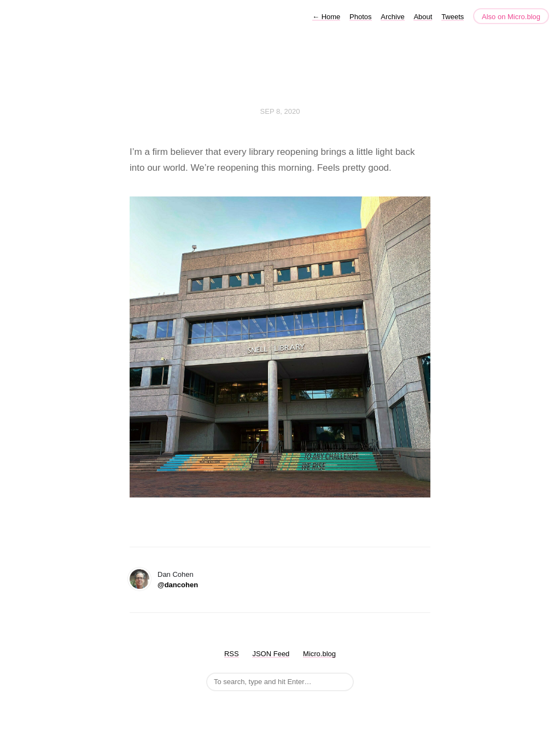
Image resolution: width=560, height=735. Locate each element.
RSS (232, 654)
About (423, 17)
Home (326, 17)
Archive (392, 17)
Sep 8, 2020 (280, 111)
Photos (360, 17)
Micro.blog (319, 654)
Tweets (453, 17)
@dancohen (178, 585)
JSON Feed (271, 654)
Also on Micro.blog (511, 17)
